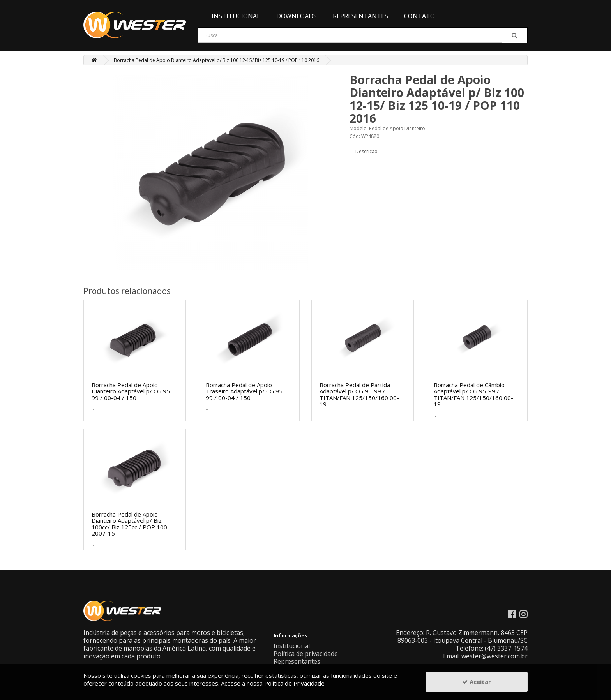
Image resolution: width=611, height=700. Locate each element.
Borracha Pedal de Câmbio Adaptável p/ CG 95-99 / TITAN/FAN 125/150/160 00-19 (473, 395)
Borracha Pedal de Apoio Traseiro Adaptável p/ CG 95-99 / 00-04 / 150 (245, 391)
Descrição (366, 151)
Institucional (236, 16)
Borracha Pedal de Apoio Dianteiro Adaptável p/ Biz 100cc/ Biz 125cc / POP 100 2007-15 (129, 524)
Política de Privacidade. (295, 683)
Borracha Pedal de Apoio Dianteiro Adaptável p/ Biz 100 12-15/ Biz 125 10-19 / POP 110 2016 (216, 60)
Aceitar (477, 682)
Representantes (360, 16)
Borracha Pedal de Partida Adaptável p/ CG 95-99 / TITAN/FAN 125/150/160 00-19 (359, 395)
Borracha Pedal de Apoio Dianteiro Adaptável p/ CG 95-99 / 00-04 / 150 (132, 391)
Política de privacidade (306, 654)
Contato (419, 16)
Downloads (297, 16)
